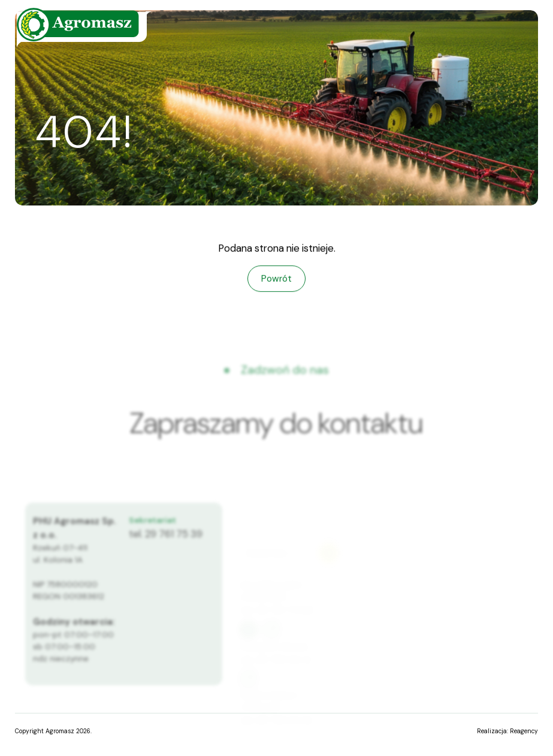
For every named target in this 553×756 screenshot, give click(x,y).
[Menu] (506, 33)
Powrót (276, 279)
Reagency (524, 731)
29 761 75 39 (174, 540)
